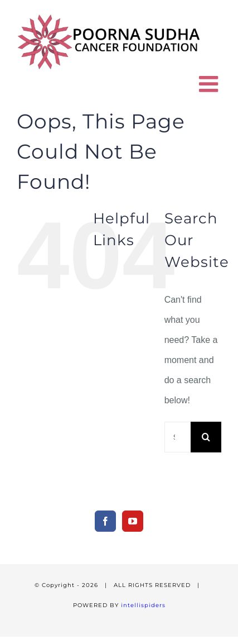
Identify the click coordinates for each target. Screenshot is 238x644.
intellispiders (143, 605)
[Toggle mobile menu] (210, 84)
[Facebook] (105, 521)
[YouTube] (133, 521)
